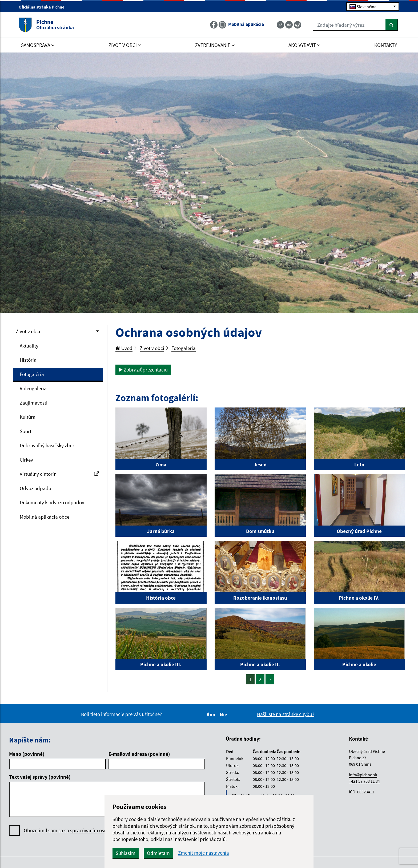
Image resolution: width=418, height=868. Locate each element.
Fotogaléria (32, 374)
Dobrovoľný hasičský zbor (47, 445)
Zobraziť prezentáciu (143, 370)
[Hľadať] (392, 25)
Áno (212, 714)
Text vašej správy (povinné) (40, 777)
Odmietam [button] (158, 853)
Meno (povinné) (27, 754)
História (28, 360)
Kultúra (28, 417)
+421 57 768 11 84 (364, 781)
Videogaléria (33, 388)
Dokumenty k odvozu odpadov (52, 502)
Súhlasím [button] (126, 853)
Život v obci (28, 331)
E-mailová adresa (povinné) (139, 754)
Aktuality (29, 346)
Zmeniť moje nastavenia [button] (204, 853)
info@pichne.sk (363, 775)
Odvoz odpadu (35, 488)
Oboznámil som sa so (83, 831)
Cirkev (26, 460)
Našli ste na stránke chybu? (286, 714)
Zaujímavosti (34, 403)
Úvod (124, 348)
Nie (224, 714)
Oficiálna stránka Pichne (44, 7)
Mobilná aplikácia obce (45, 517)
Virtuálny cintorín (59, 474)
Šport (26, 431)
